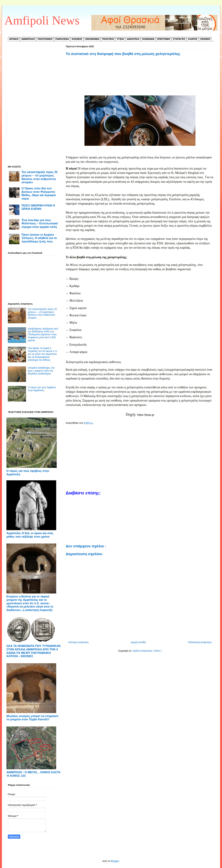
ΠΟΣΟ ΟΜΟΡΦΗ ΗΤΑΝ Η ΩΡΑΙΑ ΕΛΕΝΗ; (38, 207)
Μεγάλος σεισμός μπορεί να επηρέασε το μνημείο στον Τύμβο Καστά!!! (32, 718)
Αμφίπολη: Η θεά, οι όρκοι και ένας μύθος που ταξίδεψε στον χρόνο (30, 535)
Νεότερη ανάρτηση (78, 642)
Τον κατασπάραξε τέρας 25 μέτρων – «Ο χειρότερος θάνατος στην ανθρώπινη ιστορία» (39, 177)
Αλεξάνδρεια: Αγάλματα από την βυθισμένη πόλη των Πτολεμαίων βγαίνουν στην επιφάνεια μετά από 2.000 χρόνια (43, 334)
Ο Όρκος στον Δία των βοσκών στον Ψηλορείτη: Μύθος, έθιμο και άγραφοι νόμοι (39, 193)
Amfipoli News (42, 20)
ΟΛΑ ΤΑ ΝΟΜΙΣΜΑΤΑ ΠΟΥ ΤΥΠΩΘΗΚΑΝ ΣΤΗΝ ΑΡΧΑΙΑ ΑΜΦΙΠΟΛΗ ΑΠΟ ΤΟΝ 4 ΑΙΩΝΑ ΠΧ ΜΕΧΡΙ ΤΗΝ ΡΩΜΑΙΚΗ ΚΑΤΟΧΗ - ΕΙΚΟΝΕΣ (33, 651)
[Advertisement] (140, 76)
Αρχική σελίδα (138, 642)
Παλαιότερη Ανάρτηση (200, 642)
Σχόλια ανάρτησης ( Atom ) (147, 651)
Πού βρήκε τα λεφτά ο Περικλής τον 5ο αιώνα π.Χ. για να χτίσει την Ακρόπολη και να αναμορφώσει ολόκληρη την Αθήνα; (43, 354)
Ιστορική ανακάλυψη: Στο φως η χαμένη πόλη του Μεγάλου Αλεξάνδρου (41, 371)
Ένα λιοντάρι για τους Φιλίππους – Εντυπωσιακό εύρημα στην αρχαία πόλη (40, 223)
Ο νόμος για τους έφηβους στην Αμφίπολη (42, 389)
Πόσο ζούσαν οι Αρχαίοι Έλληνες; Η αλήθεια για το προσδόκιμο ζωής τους (39, 238)
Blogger (115, 861)
